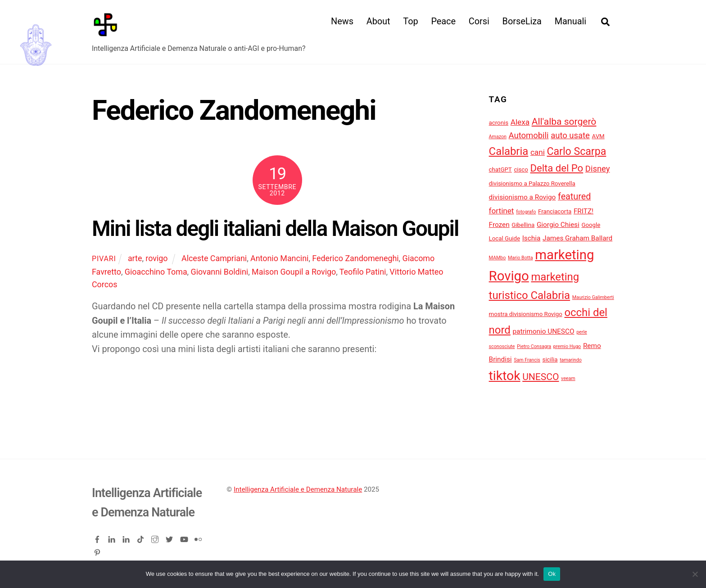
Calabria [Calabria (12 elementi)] (509, 151)
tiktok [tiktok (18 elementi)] (505, 376)
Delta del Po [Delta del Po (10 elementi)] (557, 168)
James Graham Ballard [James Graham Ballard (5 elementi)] (577, 238)
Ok (552, 574)
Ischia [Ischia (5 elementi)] (532, 238)
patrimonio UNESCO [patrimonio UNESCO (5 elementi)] (543, 331)
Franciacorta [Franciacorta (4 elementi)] (555, 211)
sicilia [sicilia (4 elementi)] (550, 360)
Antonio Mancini (279, 258)
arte (135, 258)
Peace (443, 21)
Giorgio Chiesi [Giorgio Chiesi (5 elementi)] (558, 225)
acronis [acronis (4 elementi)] (499, 123)
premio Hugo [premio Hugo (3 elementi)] (567, 346)
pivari (104, 259)
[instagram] (156, 538)
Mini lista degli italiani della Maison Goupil (275, 229)
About (378, 21)
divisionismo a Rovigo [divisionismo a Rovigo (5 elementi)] (523, 197)
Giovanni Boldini (220, 272)
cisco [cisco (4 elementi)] (521, 170)
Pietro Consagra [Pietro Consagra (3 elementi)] (534, 346)
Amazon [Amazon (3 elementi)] (498, 137)
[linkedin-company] (127, 538)
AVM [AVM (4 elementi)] (598, 136)
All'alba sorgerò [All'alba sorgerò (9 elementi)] (564, 121)
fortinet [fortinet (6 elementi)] (502, 211)
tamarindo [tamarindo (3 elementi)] (571, 360)
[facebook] (98, 538)
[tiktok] (141, 538)
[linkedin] (113, 538)
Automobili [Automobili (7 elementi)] (529, 136)
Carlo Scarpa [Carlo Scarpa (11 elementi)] (577, 152)
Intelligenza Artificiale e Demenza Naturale (298, 489)
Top (410, 21)
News (342, 21)
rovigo (156, 258)
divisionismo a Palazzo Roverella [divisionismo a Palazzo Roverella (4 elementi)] (532, 183)
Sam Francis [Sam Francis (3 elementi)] (527, 360)
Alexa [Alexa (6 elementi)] (520, 122)
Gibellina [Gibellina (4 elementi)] (523, 225)
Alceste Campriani (214, 258)
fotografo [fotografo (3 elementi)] (526, 212)
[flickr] (199, 538)
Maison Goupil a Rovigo (294, 272)
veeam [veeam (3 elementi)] (568, 378)
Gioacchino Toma (156, 272)
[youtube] (185, 538)
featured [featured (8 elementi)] (574, 197)
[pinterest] (98, 551)
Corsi (479, 21)
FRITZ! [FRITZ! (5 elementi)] (584, 211)
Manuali (570, 21)
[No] (695, 574)
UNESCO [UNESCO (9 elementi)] (541, 377)
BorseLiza (522, 21)
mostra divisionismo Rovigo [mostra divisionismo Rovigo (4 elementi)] (526, 314)
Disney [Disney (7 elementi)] (598, 169)
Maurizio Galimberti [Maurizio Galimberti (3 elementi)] (593, 297)
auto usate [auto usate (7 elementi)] (570, 136)
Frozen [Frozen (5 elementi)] (499, 225)
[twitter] (170, 538)
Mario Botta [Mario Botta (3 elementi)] (520, 258)
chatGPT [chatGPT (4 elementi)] (500, 170)
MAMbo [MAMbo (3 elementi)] (498, 258)
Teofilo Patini (363, 272)
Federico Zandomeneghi (355, 258)
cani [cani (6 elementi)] (538, 152)
